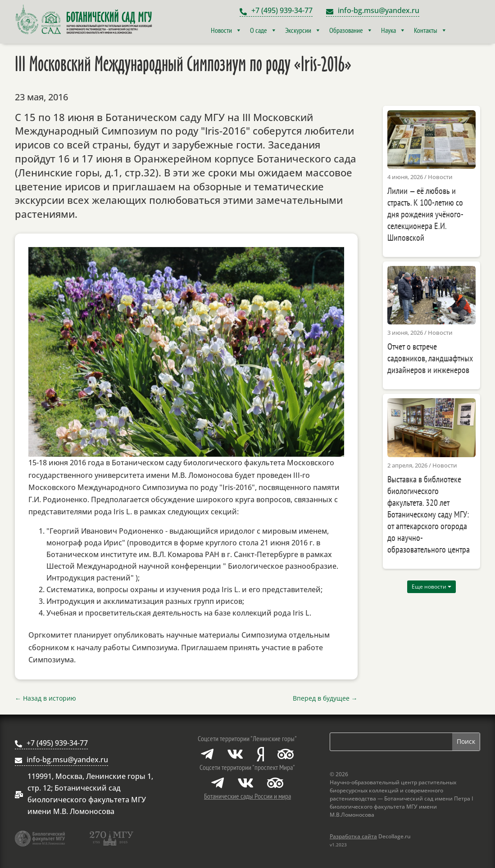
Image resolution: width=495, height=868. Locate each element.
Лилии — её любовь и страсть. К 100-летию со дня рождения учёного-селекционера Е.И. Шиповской (425, 214)
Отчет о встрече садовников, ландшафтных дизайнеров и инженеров (430, 358)
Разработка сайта (353, 836)
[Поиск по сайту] (391, 742)
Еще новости (431, 587)
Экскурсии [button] (303, 30)
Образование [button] (351, 30)
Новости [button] (226, 30)
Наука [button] (393, 30)
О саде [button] (263, 30)
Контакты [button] (431, 30)
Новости (440, 177)
